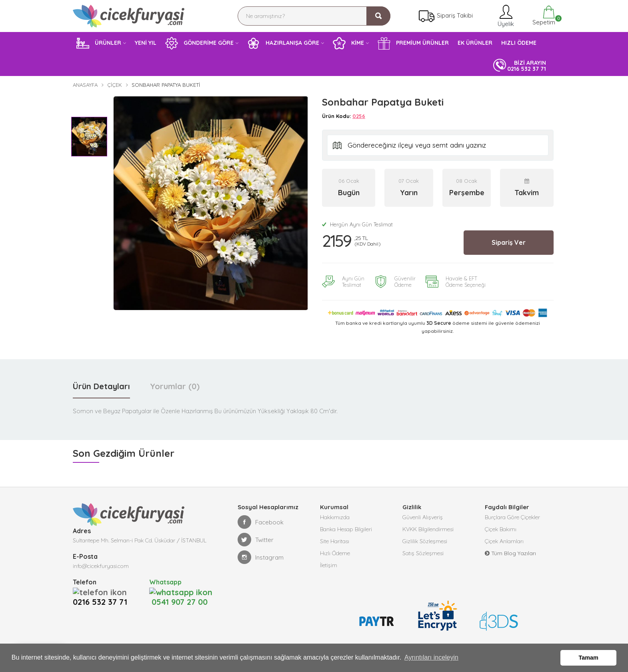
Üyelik (505, 16)
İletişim (329, 565)
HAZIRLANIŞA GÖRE (283, 43)
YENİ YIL (146, 43)
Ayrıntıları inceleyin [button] (431, 657)
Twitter (256, 540)
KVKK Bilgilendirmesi (428, 529)
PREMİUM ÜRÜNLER (413, 43)
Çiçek (115, 85)
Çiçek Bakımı (501, 529)
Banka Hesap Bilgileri (346, 529)
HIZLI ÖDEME (519, 43)
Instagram (261, 557)
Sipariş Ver (509, 242)
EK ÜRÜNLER (475, 43)
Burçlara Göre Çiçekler (512, 517)
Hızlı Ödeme (335, 553)
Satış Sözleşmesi (423, 553)
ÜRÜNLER (99, 43)
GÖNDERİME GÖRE (199, 43)
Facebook (261, 522)
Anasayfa (85, 85)
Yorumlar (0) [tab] (175, 386)
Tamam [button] (589, 658)
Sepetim (543, 16)
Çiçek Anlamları (504, 541)
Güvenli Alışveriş (423, 517)
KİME (348, 43)
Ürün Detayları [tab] (101, 386)
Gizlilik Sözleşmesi (425, 541)
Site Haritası (335, 541)
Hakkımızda (335, 517)
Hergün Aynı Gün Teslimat (357, 224)
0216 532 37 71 (102, 592)
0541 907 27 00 (178, 592)
